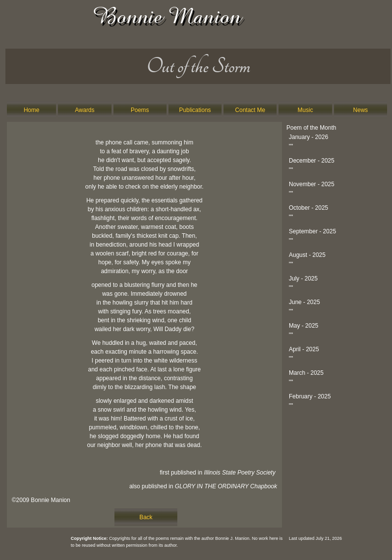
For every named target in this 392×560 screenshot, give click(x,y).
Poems (140, 110)
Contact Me (250, 110)
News (361, 110)
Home (31, 110)
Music (305, 110)
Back (146, 517)
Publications (195, 110)
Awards (85, 110)
